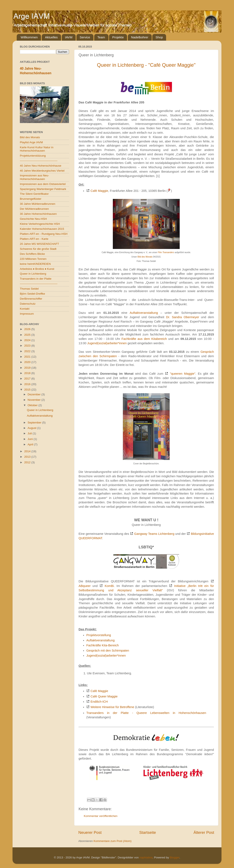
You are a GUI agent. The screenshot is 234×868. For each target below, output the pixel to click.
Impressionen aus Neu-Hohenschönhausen (34, 177)
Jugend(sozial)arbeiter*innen (107, 343)
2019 (28, 368)
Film (166, 252)
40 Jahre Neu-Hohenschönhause (41, 166)
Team (101, 37)
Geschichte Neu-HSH (33, 219)
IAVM (69, 37)
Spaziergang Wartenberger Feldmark (43, 189)
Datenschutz (28, 304)
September (35, 423)
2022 (28, 351)
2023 (28, 346)
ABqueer (85, 586)
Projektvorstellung (99, 635)
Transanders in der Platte (36, 279)
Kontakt (25, 309)
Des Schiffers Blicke (32, 254)
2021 (28, 357)
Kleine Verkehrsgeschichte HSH (40, 224)
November (34, 400)
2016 (28, 384)
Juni (31, 439)
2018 (28, 373)
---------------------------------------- (39, 161)
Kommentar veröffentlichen (101, 816)
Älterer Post (204, 832)
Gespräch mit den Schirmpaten (108, 651)
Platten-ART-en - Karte (34, 239)
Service (85, 37)
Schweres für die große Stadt (38, 249)
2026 (28, 329)
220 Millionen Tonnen (33, 259)
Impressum (27, 314)
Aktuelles (51, 37)
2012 (28, 462)
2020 (28, 362)
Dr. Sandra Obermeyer (183, 317)
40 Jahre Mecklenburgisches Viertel (42, 171)
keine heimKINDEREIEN (35, 264)
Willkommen (29, 37)
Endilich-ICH (99, 702)
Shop (159, 37)
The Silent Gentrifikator (34, 194)
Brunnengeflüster (31, 199)
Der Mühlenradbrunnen (34, 209)
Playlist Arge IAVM (31, 142)
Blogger (174, 857)
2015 (28, 390)
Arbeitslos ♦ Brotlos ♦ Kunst (37, 269)
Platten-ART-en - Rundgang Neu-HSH (44, 234)
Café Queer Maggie (104, 696)
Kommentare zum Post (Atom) (113, 841)
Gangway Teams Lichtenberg (154, 534)
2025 (28, 335)
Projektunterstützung (33, 156)
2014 (28, 451)
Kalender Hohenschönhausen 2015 (42, 229)
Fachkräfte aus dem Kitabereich (144, 339)
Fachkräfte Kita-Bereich (102, 645)
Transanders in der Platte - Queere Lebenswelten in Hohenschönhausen (146, 713)
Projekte (118, 37)
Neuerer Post (90, 832)
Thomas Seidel (29, 289)
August (32, 428)
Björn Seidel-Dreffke (32, 294)
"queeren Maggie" (183, 374)
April (31, 444)
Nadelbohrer (140, 37)
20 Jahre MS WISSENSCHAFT (39, 244)
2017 (28, 379)
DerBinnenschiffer (31, 299)
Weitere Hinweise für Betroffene (112, 707)
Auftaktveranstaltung (144, 313)
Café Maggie (99, 191)
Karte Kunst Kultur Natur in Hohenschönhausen (37, 149)
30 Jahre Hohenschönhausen (38, 214)
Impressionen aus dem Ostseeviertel (43, 184)
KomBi (109, 586)
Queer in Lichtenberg (33, 274)
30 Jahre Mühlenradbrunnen (38, 204)
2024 (28, 340)
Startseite (148, 832)
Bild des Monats (145, 257)
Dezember (34, 394)
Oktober (33, 405)
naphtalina (146, 857)
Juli (30, 433)
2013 (28, 457)
